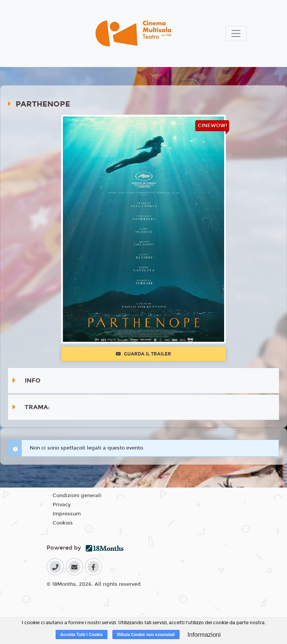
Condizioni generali (77, 496)
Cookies (63, 523)
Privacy (62, 505)
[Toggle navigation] (236, 33)
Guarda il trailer (143, 354)
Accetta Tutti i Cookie (82, 634)
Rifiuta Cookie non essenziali (146, 634)
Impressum (67, 514)
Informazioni (204, 635)
